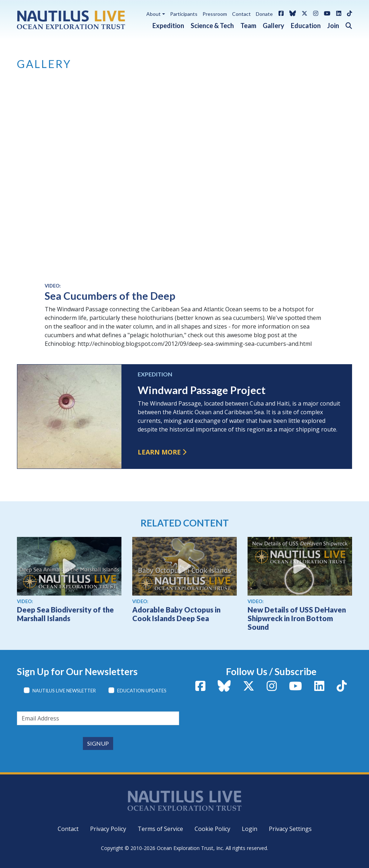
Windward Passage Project (202, 390)
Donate (264, 14)
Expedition (168, 26)
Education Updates (142, 691)
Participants (184, 14)
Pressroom (215, 14)
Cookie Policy (212, 829)
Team (248, 26)
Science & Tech (212, 26)
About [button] (154, 14)
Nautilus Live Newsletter (64, 691)
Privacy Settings (290, 829)
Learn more (159, 452)
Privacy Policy (108, 829)
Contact (241, 14)
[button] (346, 24)
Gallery (274, 26)
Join (333, 26)
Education (306, 26)
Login (250, 829)
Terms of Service (160, 829)
